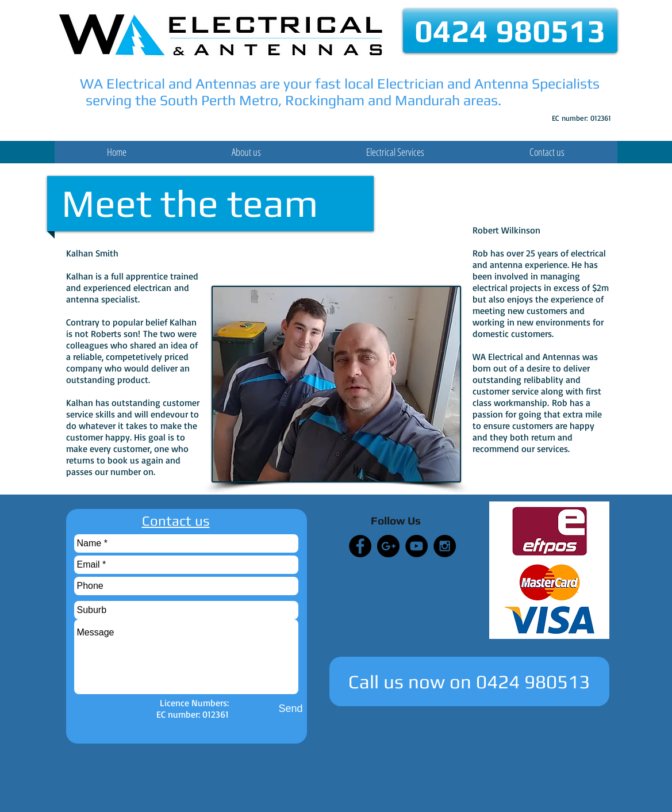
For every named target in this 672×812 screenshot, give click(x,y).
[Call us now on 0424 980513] (469, 681)
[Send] (291, 709)
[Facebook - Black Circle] (360, 546)
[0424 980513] (510, 31)
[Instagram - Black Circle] (445, 546)
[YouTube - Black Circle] (416, 546)
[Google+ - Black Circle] (388, 546)
